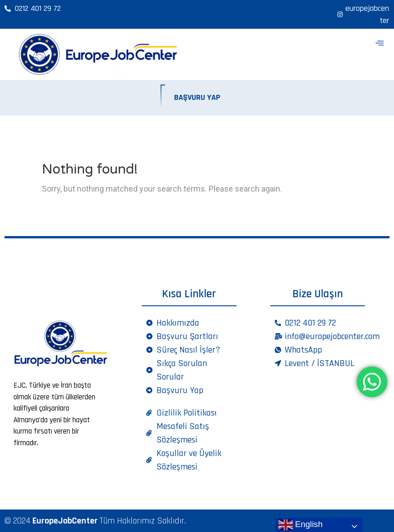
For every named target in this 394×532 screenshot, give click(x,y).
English (300, 525)
